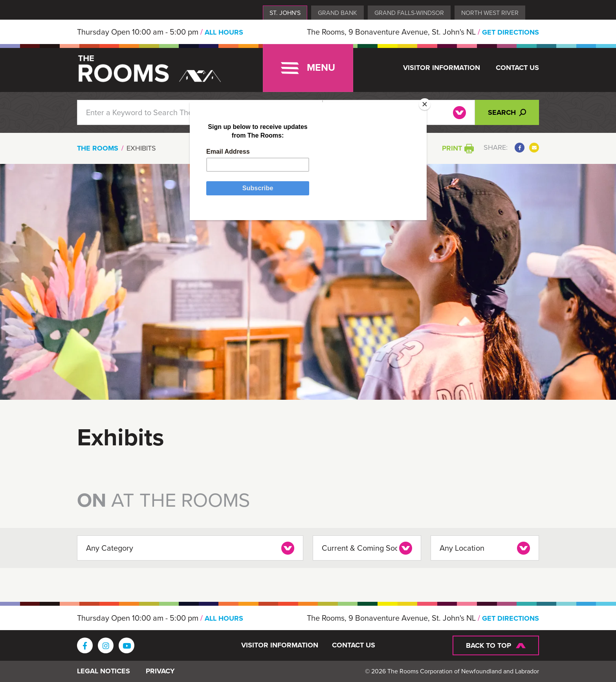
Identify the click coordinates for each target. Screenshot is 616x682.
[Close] (425, 104)
